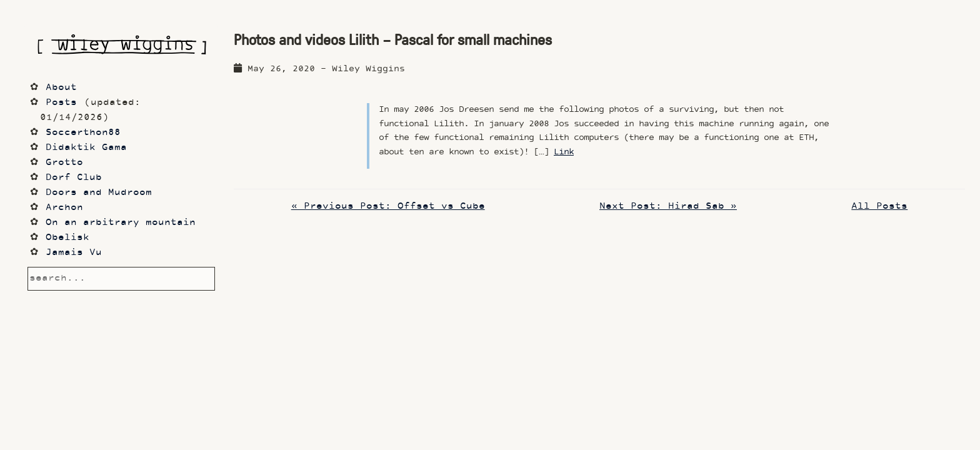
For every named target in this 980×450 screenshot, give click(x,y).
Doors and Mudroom (99, 193)
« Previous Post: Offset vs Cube (388, 207)
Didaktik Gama (86, 148)
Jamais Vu (74, 253)
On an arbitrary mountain (121, 223)
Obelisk (67, 238)
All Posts (879, 207)
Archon (64, 208)
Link (564, 152)
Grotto (64, 163)
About (61, 88)
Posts (61, 103)
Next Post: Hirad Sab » (668, 207)
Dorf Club (74, 178)
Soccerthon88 (83, 133)
